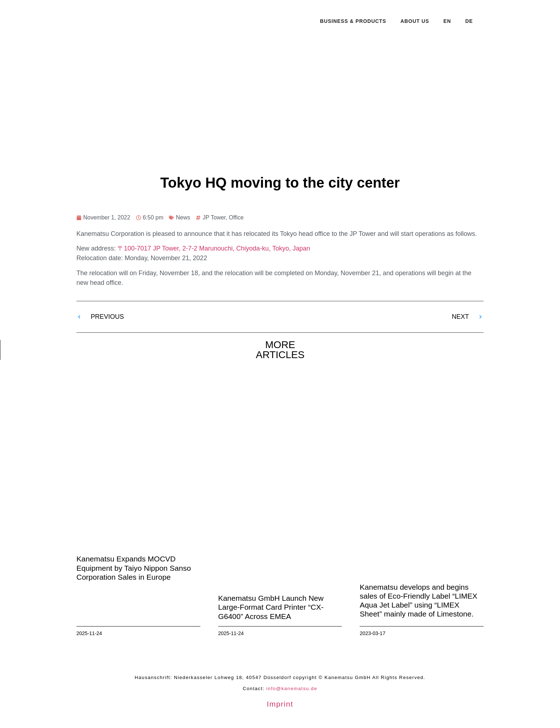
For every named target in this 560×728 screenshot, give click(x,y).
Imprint (280, 704)
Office (236, 217)
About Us (415, 21)
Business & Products (353, 21)
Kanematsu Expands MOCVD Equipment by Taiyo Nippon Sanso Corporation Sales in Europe (134, 568)
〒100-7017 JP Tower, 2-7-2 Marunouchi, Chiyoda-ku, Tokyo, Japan (214, 248)
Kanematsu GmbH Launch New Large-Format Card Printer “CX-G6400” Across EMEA (271, 607)
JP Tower (214, 217)
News (183, 217)
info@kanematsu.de (292, 689)
